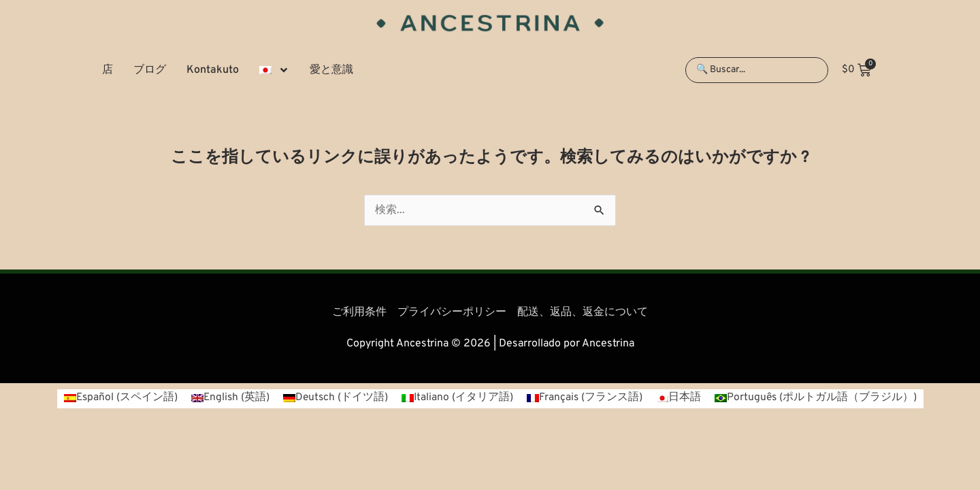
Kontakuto (213, 70)
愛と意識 (331, 70)
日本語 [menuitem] (687, 398)
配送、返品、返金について (583, 312)
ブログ (150, 70)
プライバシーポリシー (452, 312)
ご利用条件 (359, 312)
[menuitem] (274, 70)
